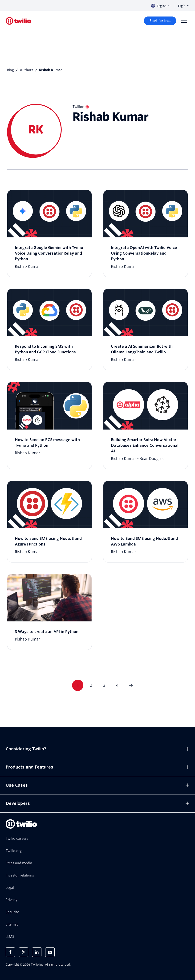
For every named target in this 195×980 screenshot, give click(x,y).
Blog (10, 70)
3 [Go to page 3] (104, 685)
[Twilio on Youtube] (50, 952)
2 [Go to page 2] (91, 685)
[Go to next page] (130, 685)
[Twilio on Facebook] (10, 952)
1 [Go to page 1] (78, 685)
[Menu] (184, 21)
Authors (26, 70)
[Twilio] (18, 21)
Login (184, 6)
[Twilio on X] (24, 952)
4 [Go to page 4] (117, 685)
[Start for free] (160, 21)
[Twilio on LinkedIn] (37, 952)
